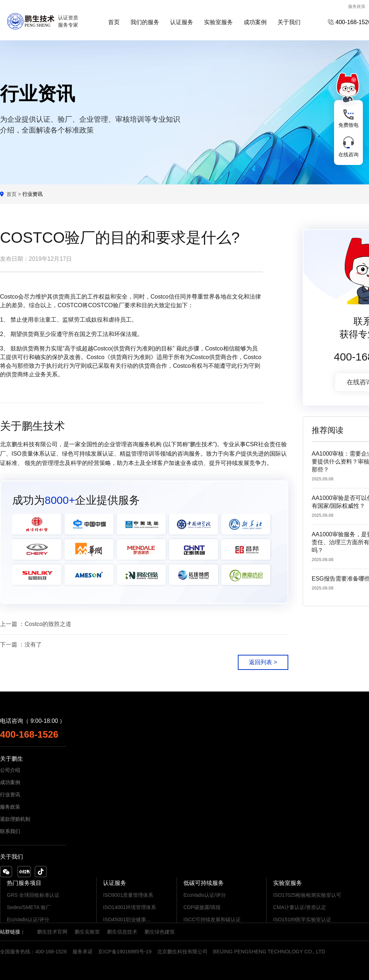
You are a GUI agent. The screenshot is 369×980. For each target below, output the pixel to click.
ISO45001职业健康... (127, 919)
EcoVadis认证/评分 (28, 919)
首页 (114, 22)
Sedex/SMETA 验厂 (29, 907)
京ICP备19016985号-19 (125, 952)
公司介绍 (10, 770)
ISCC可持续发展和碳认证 (212, 919)
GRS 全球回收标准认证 (33, 895)
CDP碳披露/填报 (202, 907)
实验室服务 (218, 22)
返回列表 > (263, 662)
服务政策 (357, 6)
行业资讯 (10, 795)
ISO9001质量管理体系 (128, 895)
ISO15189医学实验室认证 (302, 919)
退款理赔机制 (15, 819)
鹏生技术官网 (52, 932)
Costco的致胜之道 (48, 624)
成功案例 (255, 22)
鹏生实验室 (87, 932)
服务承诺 (83, 952)
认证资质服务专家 (68, 21)
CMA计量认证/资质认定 (300, 907)
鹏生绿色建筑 (160, 932)
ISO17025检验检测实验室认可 (307, 895)
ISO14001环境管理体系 (130, 907)
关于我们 (289, 22)
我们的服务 (145, 22)
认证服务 (182, 22)
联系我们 (10, 831)
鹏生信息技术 (122, 932)
